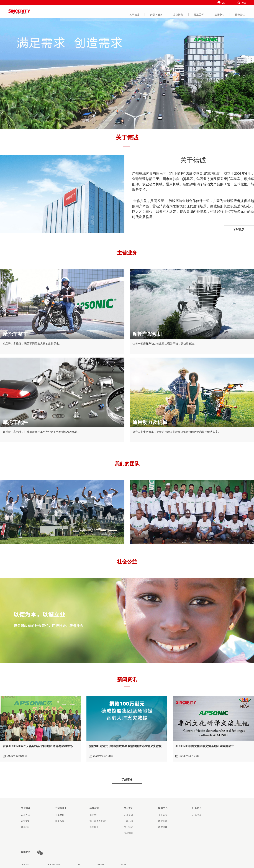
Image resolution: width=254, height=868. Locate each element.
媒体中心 (165, 12)
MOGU (124, 865)
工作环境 (128, 822)
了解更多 (239, 230)
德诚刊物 (163, 822)
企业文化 (25, 822)
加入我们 (192, 512)
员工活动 (128, 828)
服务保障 (60, 822)
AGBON (100, 865)
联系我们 (25, 828)
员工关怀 (144, 12)
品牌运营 (123, 12)
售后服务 (94, 828)
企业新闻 (163, 816)
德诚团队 (62, 512)
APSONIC (25, 865)
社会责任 (185, 12)
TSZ (78, 865)
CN (224, 3)
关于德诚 (79, 12)
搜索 (242, 3)
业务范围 (60, 816)
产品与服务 (101, 12)
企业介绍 (25, 816)
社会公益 (197, 816)
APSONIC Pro (53, 865)
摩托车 (93, 816)
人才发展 (128, 816)
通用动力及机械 (98, 822)
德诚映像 (163, 828)
